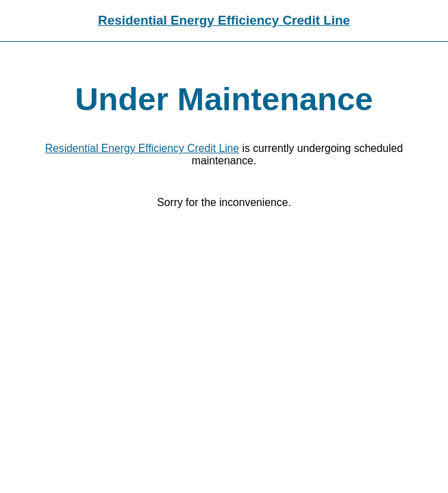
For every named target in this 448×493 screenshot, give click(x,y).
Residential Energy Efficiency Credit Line (224, 20)
